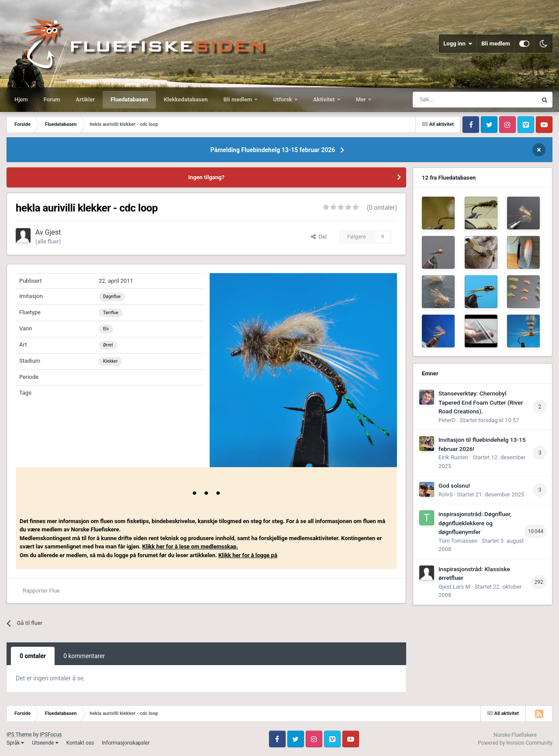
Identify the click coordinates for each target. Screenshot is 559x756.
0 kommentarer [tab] (84, 656)
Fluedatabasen (129, 99)
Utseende (45, 743)
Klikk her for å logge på (248, 555)
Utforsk (283, 99)
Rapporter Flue (41, 591)
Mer (362, 99)
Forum (52, 99)
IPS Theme (19, 735)
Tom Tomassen (458, 541)
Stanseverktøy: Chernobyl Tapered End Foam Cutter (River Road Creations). (481, 402)
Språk (15, 743)
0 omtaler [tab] (33, 656)
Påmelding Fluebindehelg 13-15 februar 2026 (273, 150)
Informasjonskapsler (126, 743)
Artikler (86, 99)
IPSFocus (51, 735)
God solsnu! (454, 486)
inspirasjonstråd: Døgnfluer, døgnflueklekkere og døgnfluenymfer (475, 523)
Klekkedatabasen (186, 99)
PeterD (447, 420)
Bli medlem (496, 43)
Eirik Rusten (453, 457)
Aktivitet (325, 99)
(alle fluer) (48, 241)
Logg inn (458, 44)
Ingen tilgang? (206, 177)
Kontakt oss (80, 743)
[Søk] (453, 100)
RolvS (446, 494)
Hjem (21, 99)
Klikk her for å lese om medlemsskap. (190, 546)
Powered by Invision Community (515, 743)
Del (319, 237)
